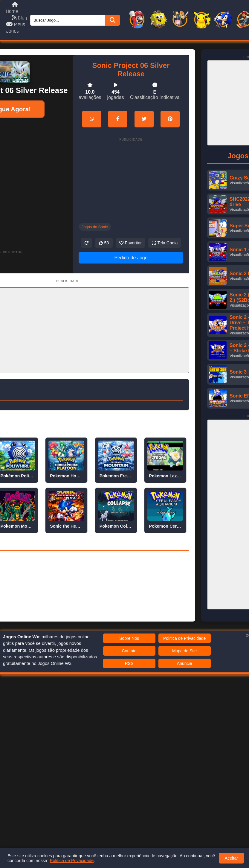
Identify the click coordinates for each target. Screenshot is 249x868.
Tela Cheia (165, 243)
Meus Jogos (16, 28)
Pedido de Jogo (131, 258)
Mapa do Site (185, 651)
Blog (20, 18)
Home (12, 8)
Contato (129, 651)
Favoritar (131, 243)
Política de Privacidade (184, 638)
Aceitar (232, 858)
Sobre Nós (129, 638)
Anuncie (185, 663)
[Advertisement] (65, 178)
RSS (129, 663)
